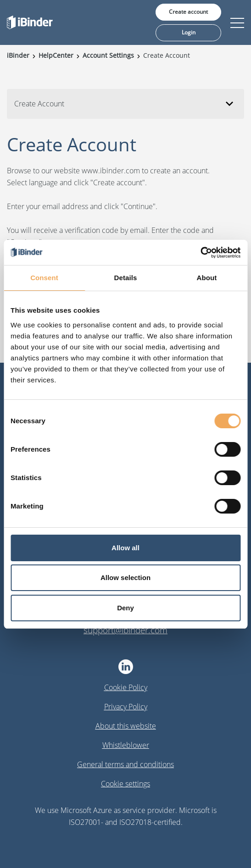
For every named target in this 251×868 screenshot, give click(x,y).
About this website (126, 726)
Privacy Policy (126, 707)
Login (189, 32)
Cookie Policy (126, 687)
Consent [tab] (44, 278)
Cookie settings (125, 784)
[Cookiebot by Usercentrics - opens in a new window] (200, 253)
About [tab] (207, 278)
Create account (188, 12)
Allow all (125, 548)
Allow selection (125, 578)
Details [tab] (126, 278)
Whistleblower (126, 745)
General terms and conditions (125, 764)
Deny (125, 608)
